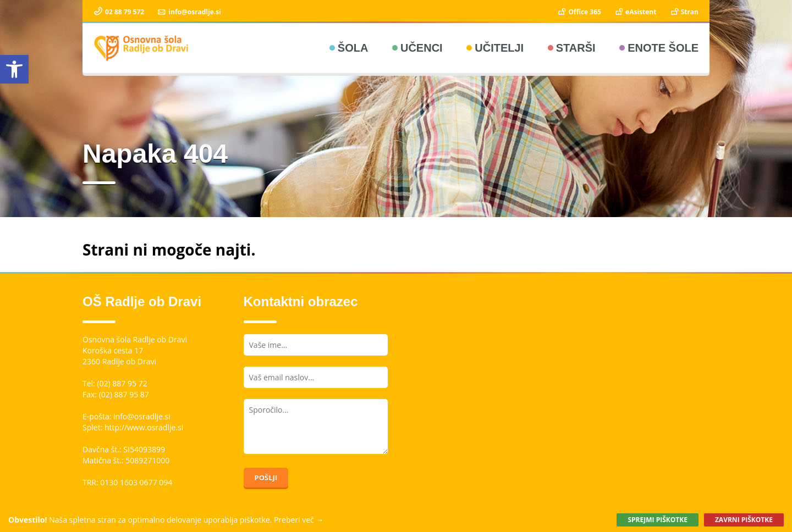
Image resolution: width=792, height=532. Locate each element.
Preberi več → (299, 520)
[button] (14, 69)
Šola (353, 48)
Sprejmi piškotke (657, 520)
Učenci (422, 48)
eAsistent (635, 12)
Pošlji (266, 478)
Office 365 (579, 12)
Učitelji (499, 48)
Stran (684, 12)
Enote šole (663, 48)
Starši (576, 48)
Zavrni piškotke (744, 520)
